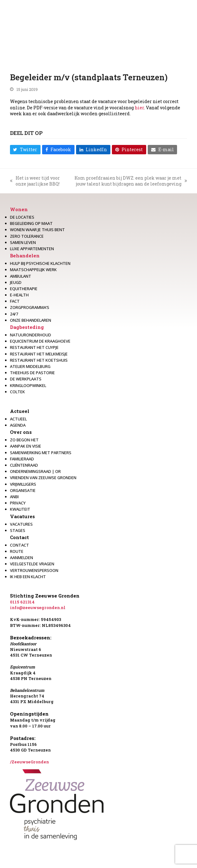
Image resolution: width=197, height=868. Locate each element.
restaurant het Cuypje (34, 347)
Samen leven (23, 242)
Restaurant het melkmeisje (39, 354)
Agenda (18, 425)
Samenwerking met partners (41, 453)
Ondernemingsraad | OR (35, 471)
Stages (18, 530)
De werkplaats (26, 379)
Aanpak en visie (26, 446)
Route (17, 551)
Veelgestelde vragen (32, 564)
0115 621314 (22, 602)
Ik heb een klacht (28, 577)
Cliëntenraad (24, 465)
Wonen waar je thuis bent (37, 230)
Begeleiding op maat (31, 223)
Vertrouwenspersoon (34, 570)
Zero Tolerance (27, 236)
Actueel (20, 411)
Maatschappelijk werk (33, 270)
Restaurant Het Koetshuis (39, 360)
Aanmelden (22, 558)
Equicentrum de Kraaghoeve (40, 341)
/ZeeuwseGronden (29, 762)
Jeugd (16, 282)
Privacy (18, 503)
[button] (25, 150)
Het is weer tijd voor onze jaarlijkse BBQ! (35, 181)
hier (139, 108)
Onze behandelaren (31, 320)
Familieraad (22, 459)
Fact (15, 301)
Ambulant (21, 276)
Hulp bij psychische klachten (40, 263)
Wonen (19, 209)
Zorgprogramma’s (30, 307)
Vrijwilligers (23, 484)
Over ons (21, 432)
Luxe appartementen (32, 249)
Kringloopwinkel (28, 385)
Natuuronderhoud (31, 335)
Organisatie (23, 490)
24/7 (14, 314)
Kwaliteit (20, 509)
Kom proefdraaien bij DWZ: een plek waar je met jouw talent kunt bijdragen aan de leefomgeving (127, 181)
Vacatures (22, 516)
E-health (19, 295)
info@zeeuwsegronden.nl (38, 608)
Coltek (17, 392)
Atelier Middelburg (30, 366)
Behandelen (25, 255)
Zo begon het (24, 440)
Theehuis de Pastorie (32, 373)
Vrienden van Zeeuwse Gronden (43, 478)
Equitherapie (24, 289)
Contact (19, 537)
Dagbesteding (27, 327)
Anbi (14, 497)
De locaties (22, 217)
